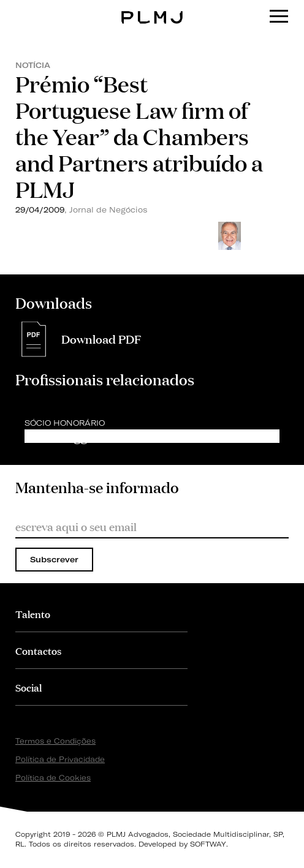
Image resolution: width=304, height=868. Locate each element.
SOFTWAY (208, 844)
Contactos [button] (38, 650)
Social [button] (28, 687)
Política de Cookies (53, 778)
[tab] (101, 613)
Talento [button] (33, 613)
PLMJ (152, 8)
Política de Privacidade (60, 759)
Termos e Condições (55, 741)
